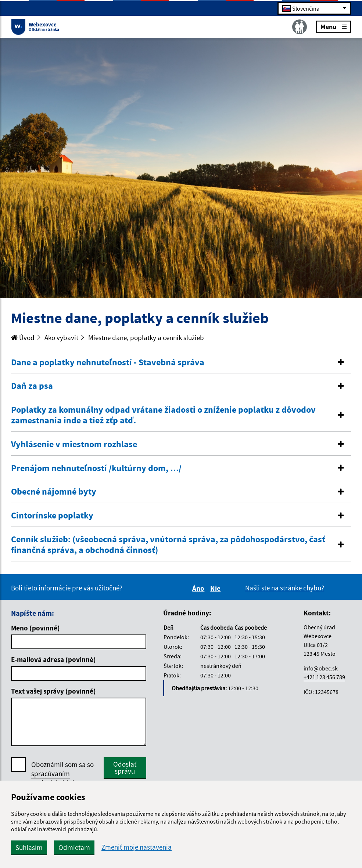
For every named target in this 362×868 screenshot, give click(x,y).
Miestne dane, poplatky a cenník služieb (146, 337)
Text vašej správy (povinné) (53, 691)
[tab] (181, 363)
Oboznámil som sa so (62, 774)
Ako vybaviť (61, 337)
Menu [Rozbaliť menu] (334, 26)
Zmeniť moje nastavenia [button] (137, 847)
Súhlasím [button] (29, 847)
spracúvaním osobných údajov (56, 778)
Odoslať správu (125, 768)
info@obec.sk (321, 668)
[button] (181, 363)
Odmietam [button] (74, 847)
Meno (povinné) (35, 628)
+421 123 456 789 (324, 677)
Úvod (23, 337)
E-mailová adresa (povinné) (53, 659)
